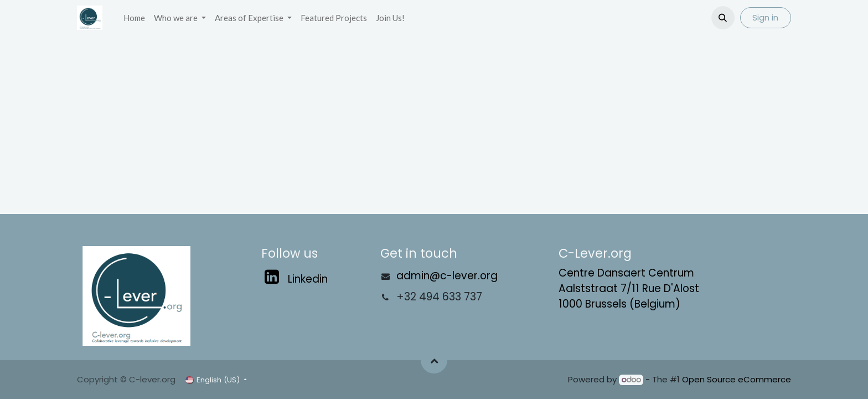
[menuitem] (134, 18)
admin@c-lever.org (447, 276)
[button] (723, 18)
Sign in (765, 17)
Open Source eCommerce (737, 379)
